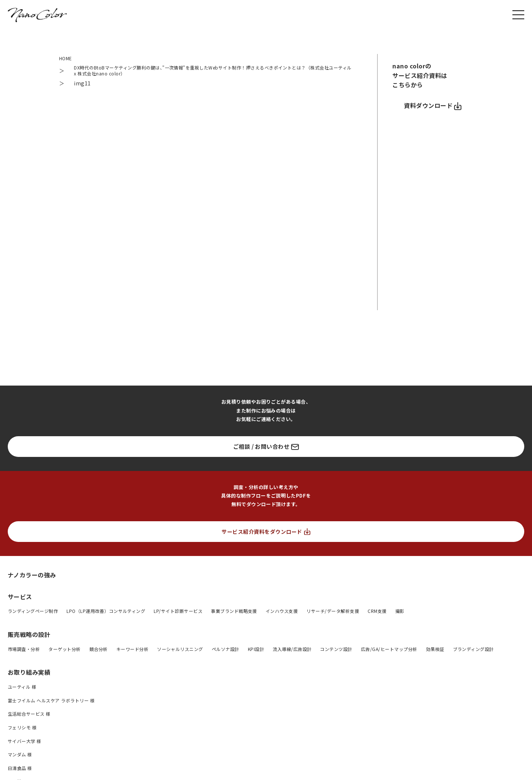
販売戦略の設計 (29, 637)
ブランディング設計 (473, 652)
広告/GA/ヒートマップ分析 (389, 652)
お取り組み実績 (29, 675)
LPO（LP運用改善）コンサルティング (106, 614)
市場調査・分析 (24, 652)
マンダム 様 (20, 758)
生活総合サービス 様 (29, 717)
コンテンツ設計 (336, 652)
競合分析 (99, 652)
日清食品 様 (20, 771)
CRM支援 (377, 614)
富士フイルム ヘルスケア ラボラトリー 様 (51, 703)
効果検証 (435, 652)
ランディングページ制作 (33, 614)
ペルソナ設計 (226, 652)
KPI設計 (256, 652)
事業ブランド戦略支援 (234, 614)
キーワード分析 (132, 652)
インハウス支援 (282, 614)
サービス (20, 600)
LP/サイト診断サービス (178, 614)
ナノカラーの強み (32, 578)
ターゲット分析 (64, 652)
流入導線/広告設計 (292, 652)
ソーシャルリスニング (180, 652)
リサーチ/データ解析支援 (333, 614)
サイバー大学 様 (25, 744)
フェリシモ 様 (22, 730)
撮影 (400, 614)
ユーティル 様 (22, 690)
